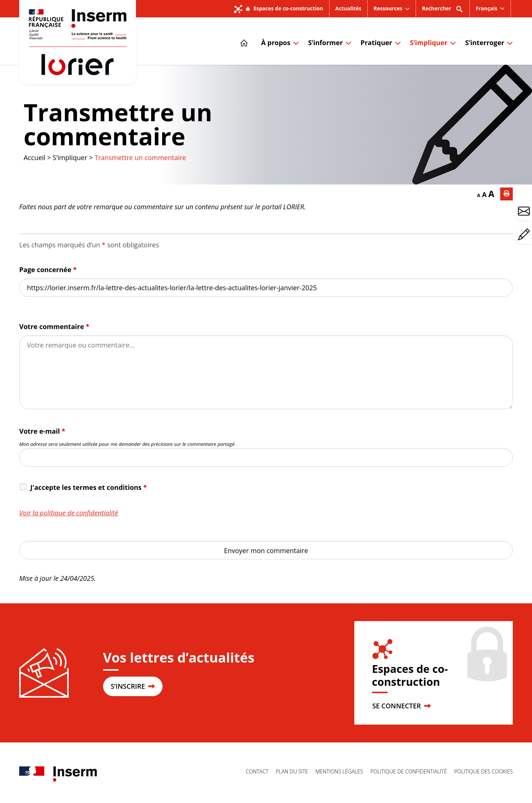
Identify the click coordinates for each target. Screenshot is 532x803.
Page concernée (48, 270)
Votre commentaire (54, 326)
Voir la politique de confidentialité (69, 513)
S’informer (325, 43)
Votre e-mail (42, 431)
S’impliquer (429, 43)
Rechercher (443, 11)
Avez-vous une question (525, 211)
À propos (276, 43)
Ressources (388, 8)
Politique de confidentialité (409, 771)
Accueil (35, 157)
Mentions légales (339, 771)
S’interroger (485, 43)
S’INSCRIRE (133, 686)
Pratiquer (376, 43)
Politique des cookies (483, 771)
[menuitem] (490, 9)
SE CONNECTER (402, 706)
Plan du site (292, 771)
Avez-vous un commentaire (525, 234)
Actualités (348, 8)
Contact (257, 771)
